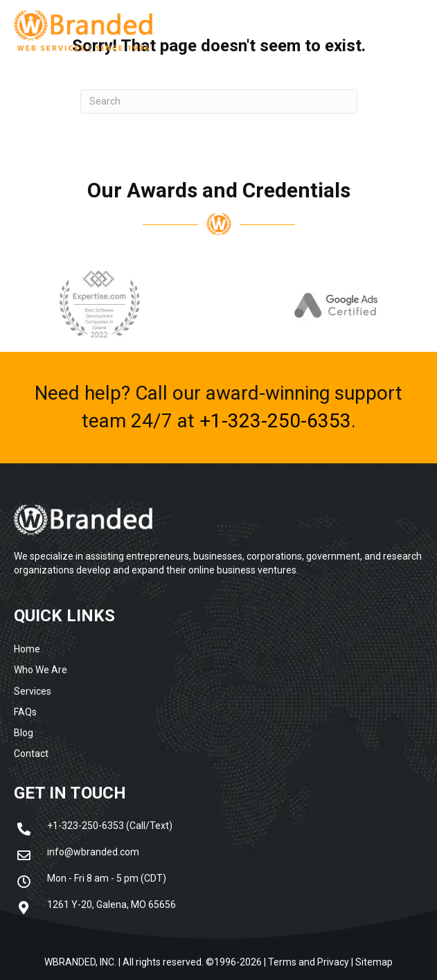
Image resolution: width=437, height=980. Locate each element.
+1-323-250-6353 (275, 421)
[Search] (219, 101)
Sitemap (374, 962)
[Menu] (380, 31)
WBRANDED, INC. (80, 962)
